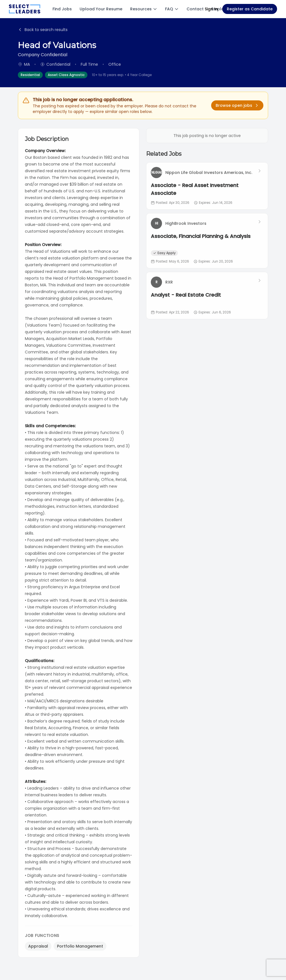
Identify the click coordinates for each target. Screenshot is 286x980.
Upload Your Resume (101, 9)
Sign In (211, 9)
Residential (30, 75)
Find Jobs (62, 9)
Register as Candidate (250, 9)
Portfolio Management (80, 946)
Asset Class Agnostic (66, 75)
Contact (195, 9)
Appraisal (38, 946)
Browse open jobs (237, 105)
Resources (144, 9)
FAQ (172, 9)
